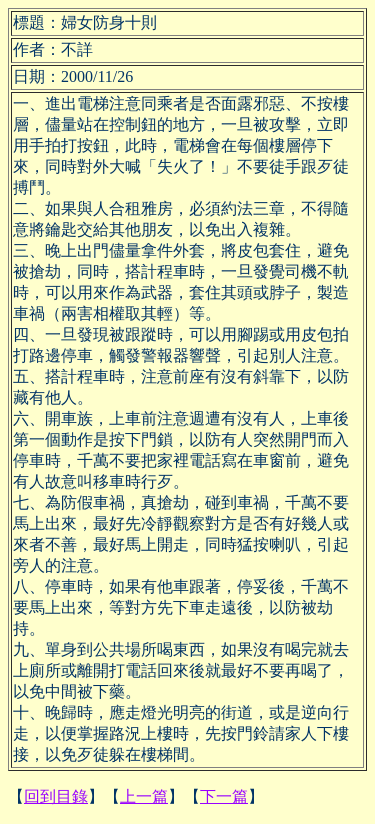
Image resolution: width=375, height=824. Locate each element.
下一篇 (224, 796)
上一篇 (144, 796)
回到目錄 (56, 796)
